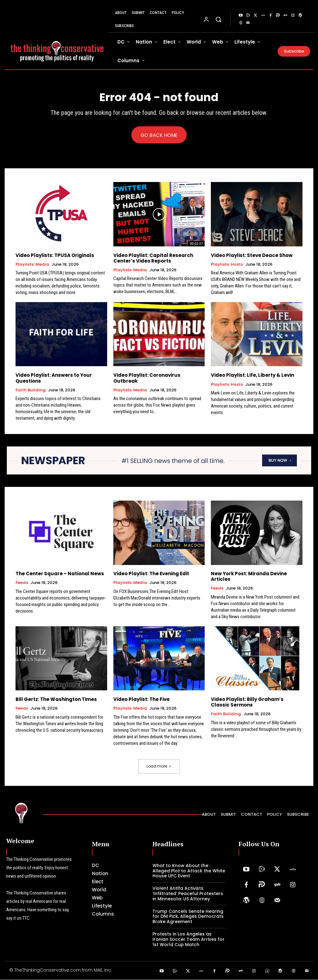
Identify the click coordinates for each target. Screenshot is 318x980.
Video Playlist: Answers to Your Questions (54, 378)
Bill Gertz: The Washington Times (56, 700)
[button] (218, 19)
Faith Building (31, 390)
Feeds (22, 583)
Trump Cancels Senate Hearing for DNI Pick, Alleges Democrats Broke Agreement (188, 917)
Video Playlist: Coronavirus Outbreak (147, 378)
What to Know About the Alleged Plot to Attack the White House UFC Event (189, 871)
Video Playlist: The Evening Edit (151, 574)
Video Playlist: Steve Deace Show (252, 255)
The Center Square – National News (60, 574)
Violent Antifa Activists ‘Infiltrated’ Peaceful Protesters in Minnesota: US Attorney (188, 894)
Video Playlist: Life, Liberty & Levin (252, 375)
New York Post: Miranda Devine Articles (249, 577)
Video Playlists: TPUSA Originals (55, 255)
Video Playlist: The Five (141, 700)
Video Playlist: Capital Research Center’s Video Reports (153, 258)
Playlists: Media (32, 264)
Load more (159, 766)
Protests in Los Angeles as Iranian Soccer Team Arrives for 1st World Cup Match (189, 940)
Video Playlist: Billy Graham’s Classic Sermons (247, 702)
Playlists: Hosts (227, 264)
